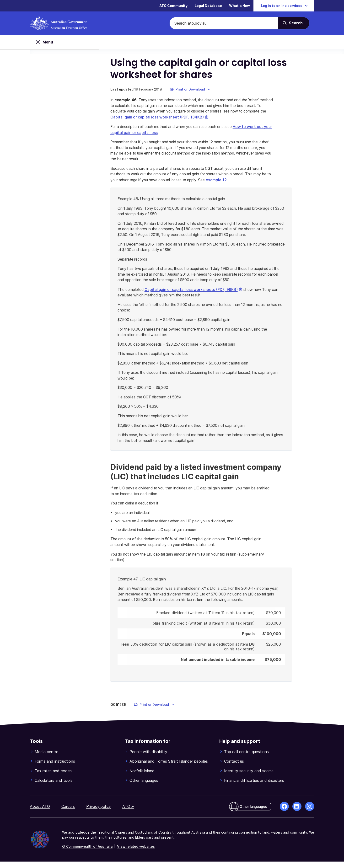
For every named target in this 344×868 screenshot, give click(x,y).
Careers (68, 813)
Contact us (234, 768)
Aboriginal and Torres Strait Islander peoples (169, 768)
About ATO (40, 813)
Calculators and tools (54, 787)
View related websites (136, 853)
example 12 (232, 182)
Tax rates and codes (53, 777)
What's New (239, 6)
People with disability (148, 758)
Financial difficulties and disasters (254, 787)
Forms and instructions (55, 768)
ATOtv (128, 813)
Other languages (144, 787)
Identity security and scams (249, 777)
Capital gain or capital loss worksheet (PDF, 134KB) (185, 119)
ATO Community (173, 6)
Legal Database (208, 6)
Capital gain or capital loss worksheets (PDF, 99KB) (195, 293)
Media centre (46, 758)
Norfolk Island (142, 777)
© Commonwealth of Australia (87, 853)
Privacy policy (99, 813)
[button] (191, 91)
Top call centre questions (246, 758)
